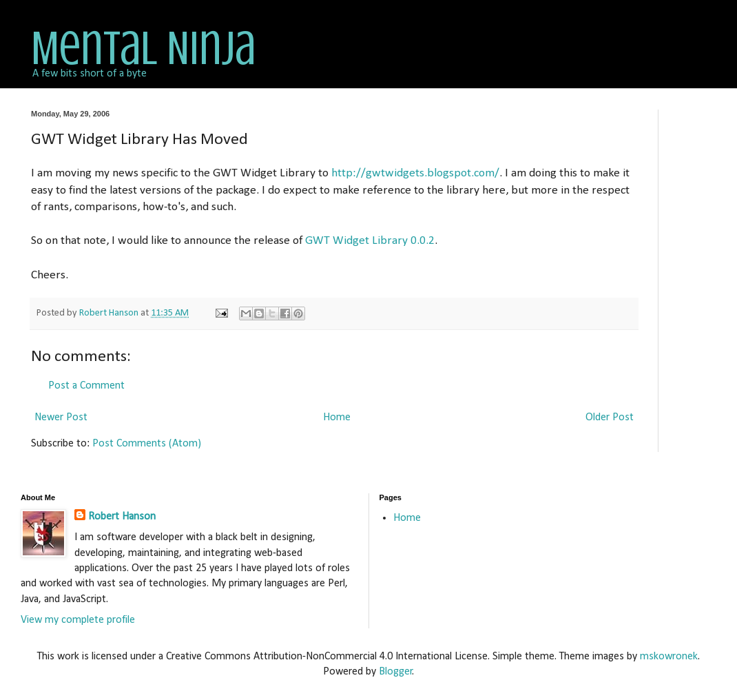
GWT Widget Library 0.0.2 (370, 241)
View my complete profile (78, 620)
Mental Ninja (143, 49)
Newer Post (61, 418)
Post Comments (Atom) (147, 444)
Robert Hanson (122, 517)
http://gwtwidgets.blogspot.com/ (415, 173)
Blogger (396, 672)
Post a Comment (86, 386)
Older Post (610, 418)
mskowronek (669, 657)
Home (337, 418)
